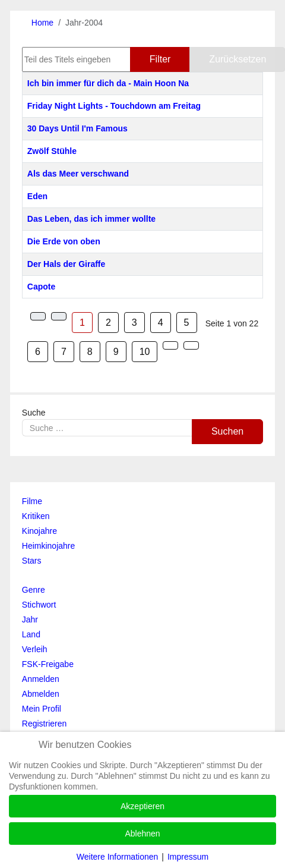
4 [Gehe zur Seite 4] (161, 323)
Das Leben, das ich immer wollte (91, 219)
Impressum (188, 857)
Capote (41, 287)
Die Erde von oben (64, 241)
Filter (160, 59)
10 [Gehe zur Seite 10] (145, 352)
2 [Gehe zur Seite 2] (108, 323)
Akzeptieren (142, 806)
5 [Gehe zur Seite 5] (187, 323)
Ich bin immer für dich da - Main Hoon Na (108, 83)
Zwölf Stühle (52, 151)
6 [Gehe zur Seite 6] (38, 352)
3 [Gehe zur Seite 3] (134, 323)
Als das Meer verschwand (78, 174)
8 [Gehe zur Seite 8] (90, 352)
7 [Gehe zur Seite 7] (64, 352)
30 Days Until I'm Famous (77, 128)
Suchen (227, 431)
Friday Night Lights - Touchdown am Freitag (114, 106)
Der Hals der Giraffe (66, 264)
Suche (34, 413)
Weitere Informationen (117, 857)
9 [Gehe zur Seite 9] (116, 352)
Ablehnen (142, 834)
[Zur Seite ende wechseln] (191, 345)
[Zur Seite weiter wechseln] (170, 345)
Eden (37, 196)
